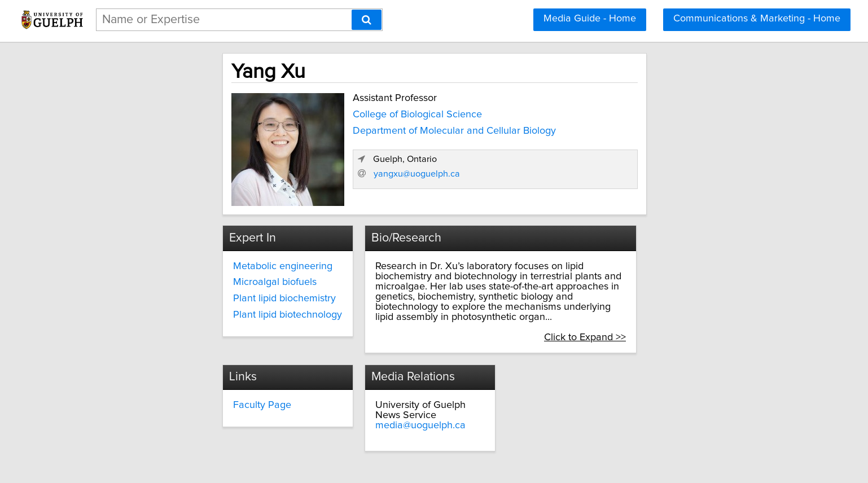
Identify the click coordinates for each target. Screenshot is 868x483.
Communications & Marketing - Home (757, 19)
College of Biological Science (320, 112)
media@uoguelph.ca (575, 393)
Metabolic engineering (191, 264)
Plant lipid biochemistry (192, 296)
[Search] (367, 20)
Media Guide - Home (590, 19)
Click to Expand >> (686, 314)
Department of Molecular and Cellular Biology (357, 128)
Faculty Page (364, 383)
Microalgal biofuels (183, 279)
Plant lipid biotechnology (196, 312)
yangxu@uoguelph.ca (615, 187)
